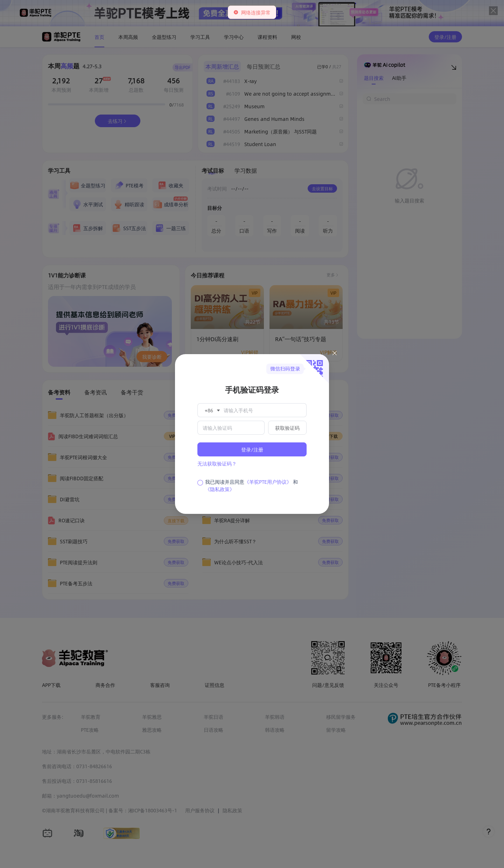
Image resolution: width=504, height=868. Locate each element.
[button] (212, 410)
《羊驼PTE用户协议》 (268, 482)
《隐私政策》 (220, 489)
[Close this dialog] (335, 354)
